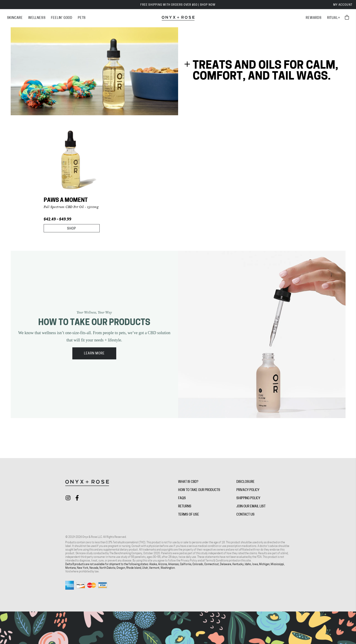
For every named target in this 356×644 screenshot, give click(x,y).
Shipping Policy (248, 498)
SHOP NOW (208, 5)
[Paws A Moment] (72, 162)
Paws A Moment (66, 200)
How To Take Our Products (199, 490)
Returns (185, 507)
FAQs (182, 498)
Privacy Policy (248, 490)
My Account (343, 5)
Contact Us (245, 515)
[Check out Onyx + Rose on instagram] (68, 498)
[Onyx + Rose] (178, 18)
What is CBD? (188, 482)
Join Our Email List (251, 507)
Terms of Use (189, 515)
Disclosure (245, 482)
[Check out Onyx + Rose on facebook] (77, 498)
